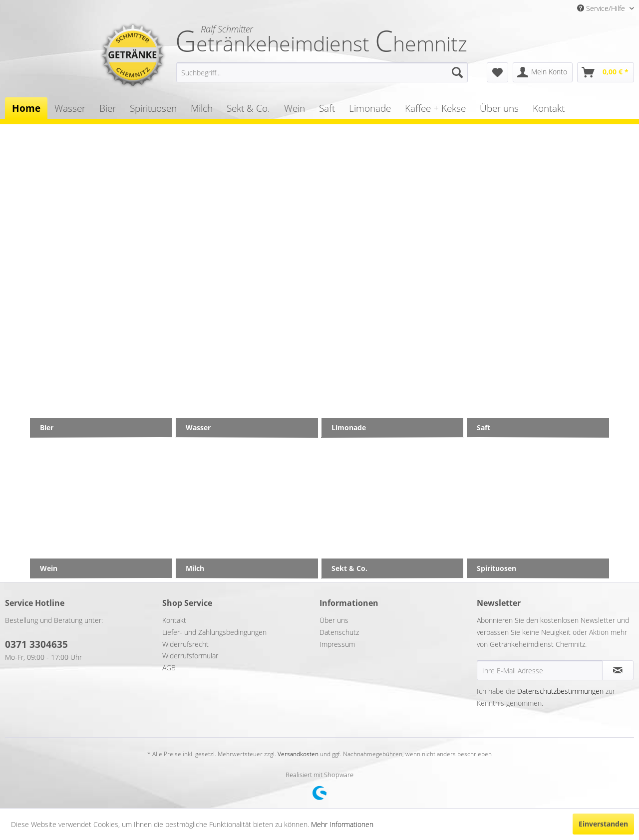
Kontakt (174, 620)
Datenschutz (339, 632)
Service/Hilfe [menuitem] (602, 8)
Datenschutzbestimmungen (560, 691)
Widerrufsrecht (185, 644)
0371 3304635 (36, 644)
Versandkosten (298, 754)
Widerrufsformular (190, 656)
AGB (169, 668)
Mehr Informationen (342, 824)
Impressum (337, 644)
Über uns (334, 620)
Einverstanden (603, 824)
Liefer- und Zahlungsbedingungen (214, 632)
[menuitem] (322, 72)
